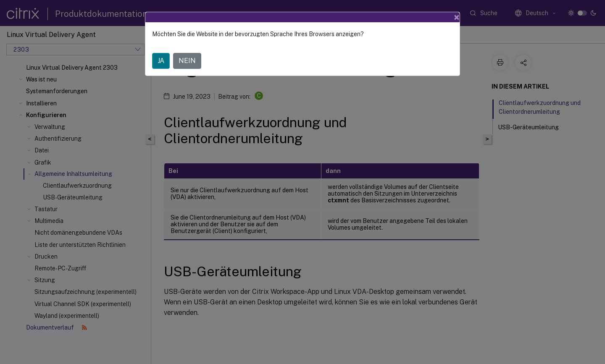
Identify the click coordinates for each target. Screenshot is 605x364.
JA (161, 61)
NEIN (187, 61)
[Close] (457, 17)
